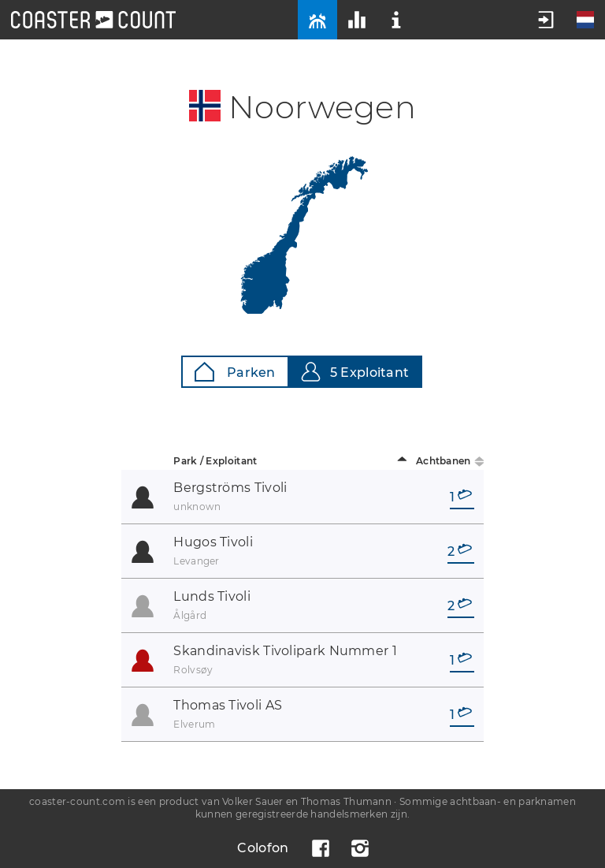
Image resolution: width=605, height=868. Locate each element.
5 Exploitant (355, 372)
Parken (235, 372)
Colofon (263, 848)
